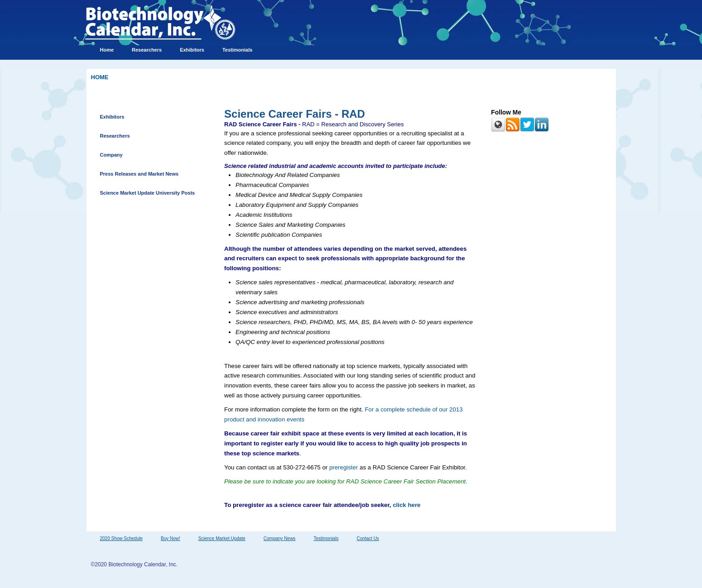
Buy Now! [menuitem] (171, 538)
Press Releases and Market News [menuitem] (139, 174)
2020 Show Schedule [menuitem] (122, 538)
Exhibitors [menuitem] (192, 50)
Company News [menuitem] (280, 538)
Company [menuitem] (111, 155)
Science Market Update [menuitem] (222, 538)
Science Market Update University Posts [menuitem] (148, 193)
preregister (344, 467)
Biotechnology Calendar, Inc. (143, 564)
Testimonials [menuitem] (237, 50)
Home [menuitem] (107, 50)
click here (406, 505)
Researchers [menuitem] (147, 50)
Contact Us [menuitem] (368, 538)
